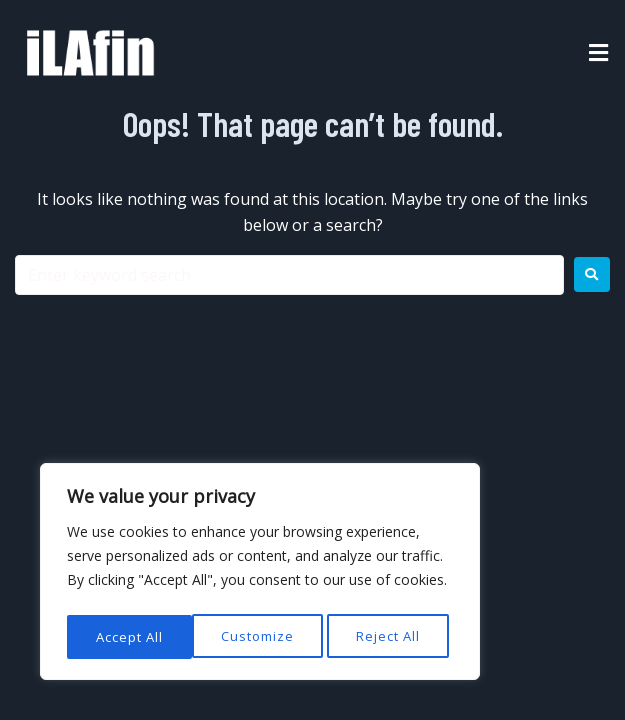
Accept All (391, 636)
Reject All (263, 636)
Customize (131, 636)
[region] (260, 575)
